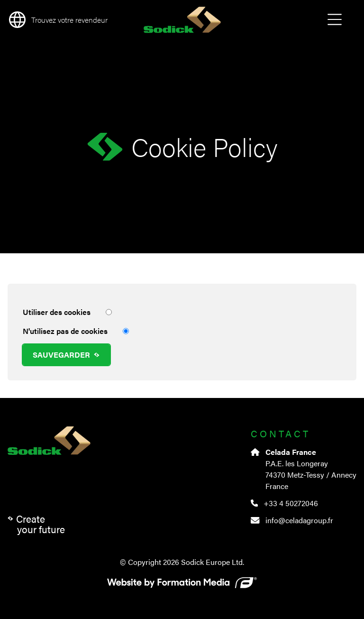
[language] (57, 20)
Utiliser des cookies (67, 312)
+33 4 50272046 (284, 503)
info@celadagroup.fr (292, 520)
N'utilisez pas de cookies (76, 331)
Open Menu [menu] (335, 20)
